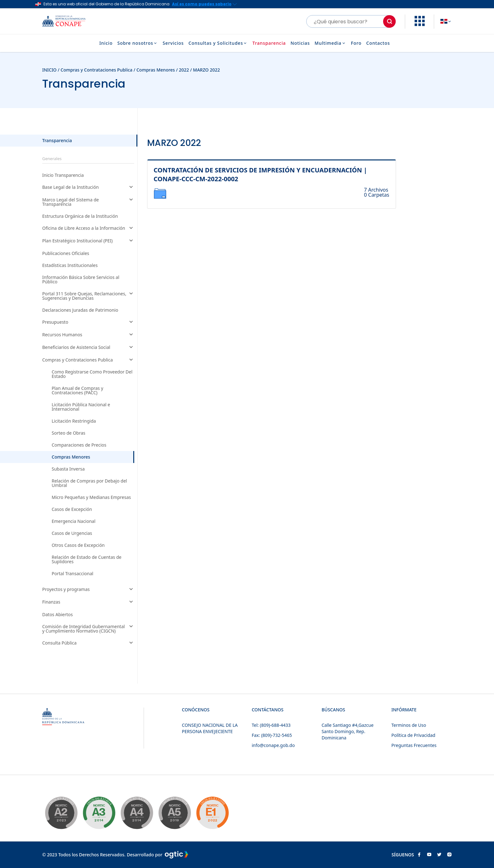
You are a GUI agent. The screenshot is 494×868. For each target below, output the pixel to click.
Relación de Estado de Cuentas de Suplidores (86, 559)
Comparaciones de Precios (79, 445)
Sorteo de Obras (69, 433)
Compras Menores (156, 70)
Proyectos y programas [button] (88, 590)
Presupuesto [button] (88, 322)
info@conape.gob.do (273, 745)
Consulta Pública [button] (88, 643)
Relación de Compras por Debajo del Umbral (89, 483)
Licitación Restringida (74, 421)
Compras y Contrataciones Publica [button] (88, 360)
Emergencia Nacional (74, 521)
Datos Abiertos (57, 615)
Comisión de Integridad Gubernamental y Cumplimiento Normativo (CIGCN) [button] (88, 629)
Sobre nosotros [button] (138, 43)
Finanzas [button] (88, 602)
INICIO (49, 70)
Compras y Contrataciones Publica (96, 70)
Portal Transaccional (72, 574)
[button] (420, 24)
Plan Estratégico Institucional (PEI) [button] (88, 241)
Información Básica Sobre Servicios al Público (81, 280)
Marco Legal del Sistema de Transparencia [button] (88, 202)
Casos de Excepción (72, 509)
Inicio (106, 43)
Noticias (300, 43)
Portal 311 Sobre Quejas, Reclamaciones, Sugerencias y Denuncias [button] (88, 296)
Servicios (173, 43)
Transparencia (269, 43)
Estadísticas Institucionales (70, 265)
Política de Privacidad (413, 735)
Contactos (378, 43)
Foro (356, 43)
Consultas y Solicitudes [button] (218, 43)
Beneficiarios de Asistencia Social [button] (88, 348)
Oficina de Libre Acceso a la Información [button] (88, 229)
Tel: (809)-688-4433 (271, 725)
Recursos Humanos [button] (88, 335)
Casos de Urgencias (72, 533)
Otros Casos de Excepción (78, 545)
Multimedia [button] (330, 43)
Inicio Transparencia (63, 175)
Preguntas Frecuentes (414, 745)
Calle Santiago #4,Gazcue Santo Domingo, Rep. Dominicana (348, 731)
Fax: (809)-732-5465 (272, 735)
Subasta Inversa (68, 469)
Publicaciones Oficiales (66, 253)
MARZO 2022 (207, 70)
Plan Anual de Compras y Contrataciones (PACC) (78, 391)
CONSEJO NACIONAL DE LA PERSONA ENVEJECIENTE (210, 728)
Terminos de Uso (409, 725)
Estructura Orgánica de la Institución (80, 216)
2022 (184, 70)
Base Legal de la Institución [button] (88, 188)
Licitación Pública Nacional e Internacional (81, 407)
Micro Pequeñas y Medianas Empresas (91, 497)
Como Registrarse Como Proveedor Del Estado (92, 374)
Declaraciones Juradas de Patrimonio (80, 310)
